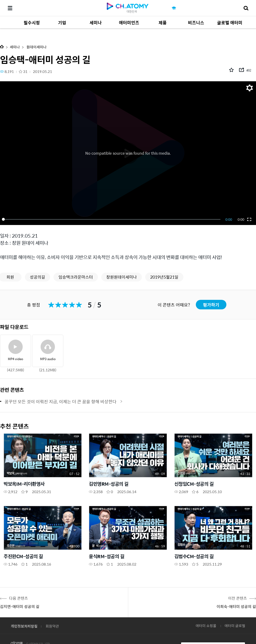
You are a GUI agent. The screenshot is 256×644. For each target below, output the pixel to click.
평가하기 (211, 305)
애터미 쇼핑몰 (206, 626)
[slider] (112, 219)
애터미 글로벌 (235, 626)
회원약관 (52, 626)
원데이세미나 (36, 47)
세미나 (15, 47)
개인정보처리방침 (24, 626)
